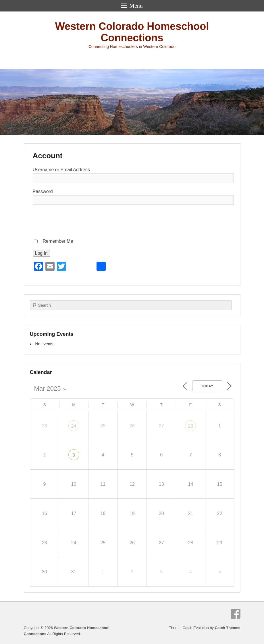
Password (43, 191)
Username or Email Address (61, 170)
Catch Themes (228, 628)
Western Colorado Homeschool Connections (132, 32)
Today (207, 386)
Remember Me (58, 241)
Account (48, 156)
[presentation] (76, 221)
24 (74, 426)
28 (191, 426)
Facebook (236, 614)
